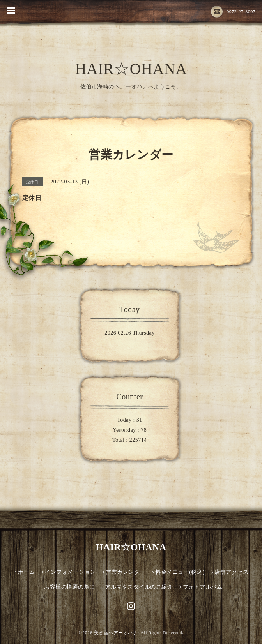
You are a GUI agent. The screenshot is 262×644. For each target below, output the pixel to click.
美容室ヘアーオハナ (116, 633)
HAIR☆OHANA (131, 69)
